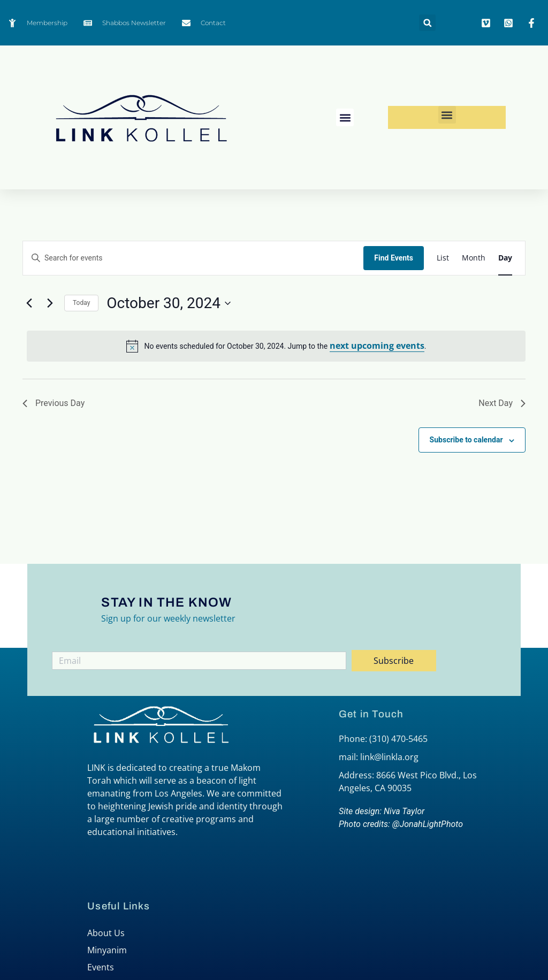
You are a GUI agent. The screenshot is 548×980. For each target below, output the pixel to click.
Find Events (394, 258)
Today (81, 303)
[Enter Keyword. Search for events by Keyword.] (193, 258)
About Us (106, 933)
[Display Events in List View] (443, 258)
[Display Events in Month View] (474, 258)
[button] (427, 23)
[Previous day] (29, 303)
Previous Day (54, 403)
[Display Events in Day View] (505, 258)
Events (101, 967)
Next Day (502, 403)
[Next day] (50, 303)
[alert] (276, 346)
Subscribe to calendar (466, 440)
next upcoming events (377, 346)
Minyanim (107, 950)
